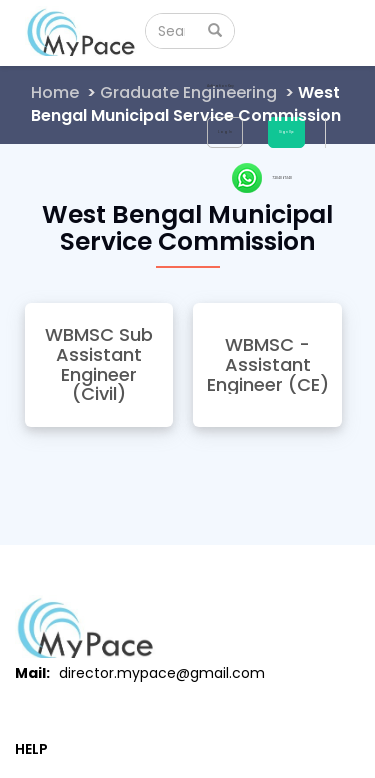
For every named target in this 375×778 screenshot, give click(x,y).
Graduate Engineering (188, 92)
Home (55, 92)
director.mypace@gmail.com (162, 673)
